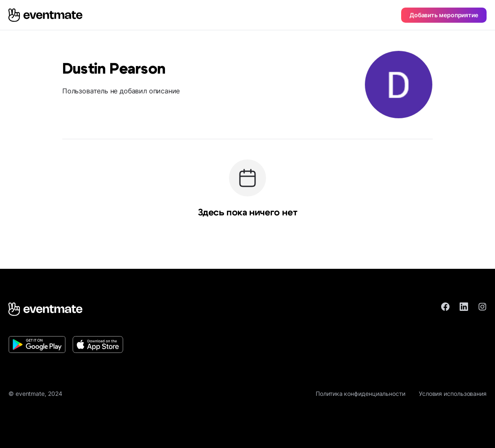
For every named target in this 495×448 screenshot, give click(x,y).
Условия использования (453, 394)
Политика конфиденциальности (361, 394)
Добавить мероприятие (444, 15)
